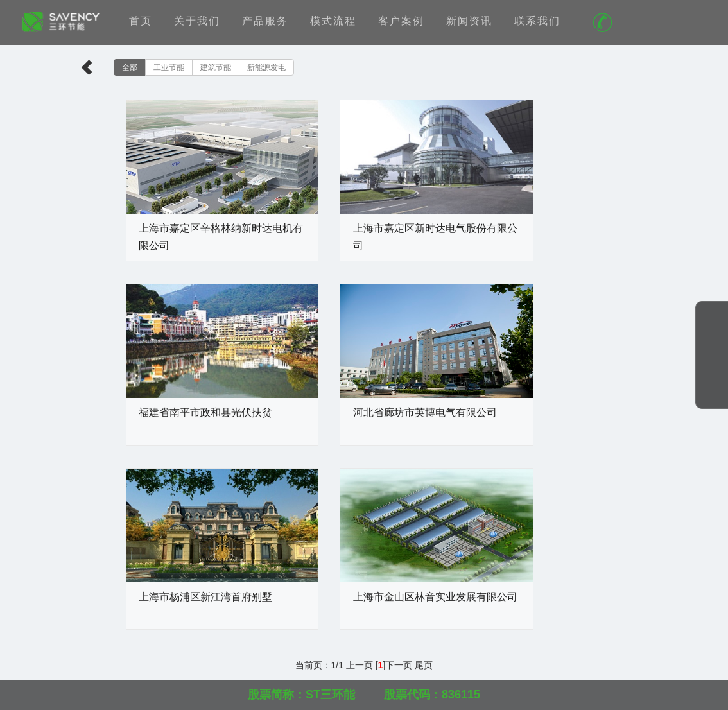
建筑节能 (216, 67)
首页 (141, 21)
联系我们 (537, 21)
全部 (130, 67)
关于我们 (197, 21)
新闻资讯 (469, 21)
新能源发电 (266, 67)
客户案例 (401, 21)
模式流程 (333, 21)
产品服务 (265, 21)
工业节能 (169, 67)
